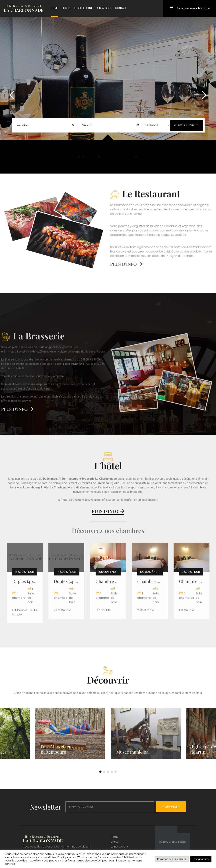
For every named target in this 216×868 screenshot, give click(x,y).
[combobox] (157, 125)
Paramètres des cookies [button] (172, 859)
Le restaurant (83, 8)
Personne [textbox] (152, 125)
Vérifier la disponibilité (186, 125)
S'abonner (171, 807)
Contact (121, 8)
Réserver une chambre (189, 8)
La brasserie (104, 8)
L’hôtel (66, 8)
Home (54, 8)
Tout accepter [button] (201, 859)
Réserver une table (172, 842)
